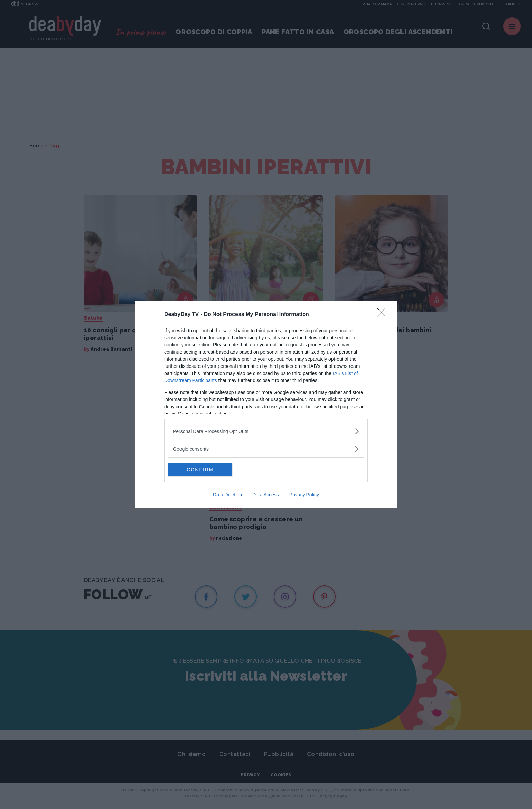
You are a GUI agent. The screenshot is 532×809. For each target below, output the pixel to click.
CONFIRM (200, 470)
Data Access (266, 495)
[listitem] (266, 431)
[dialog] (266, 404)
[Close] (383, 315)
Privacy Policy (304, 495)
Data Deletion (227, 495)
